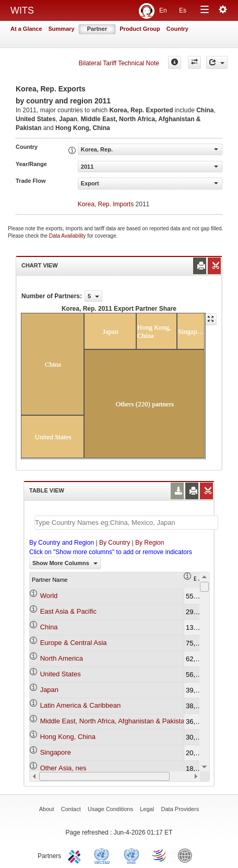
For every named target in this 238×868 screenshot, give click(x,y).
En (163, 10)
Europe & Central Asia (74, 643)
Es (183, 10)
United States (61, 674)
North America (62, 658)
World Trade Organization (160, 855)
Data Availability (68, 236)
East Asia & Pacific (68, 611)
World (49, 596)
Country (177, 29)
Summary (62, 29)
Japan (49, 690)
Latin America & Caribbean (81, 705)
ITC (76, 855)
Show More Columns (65, 563)
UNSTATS (132, 855)
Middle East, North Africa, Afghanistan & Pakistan (114, 721)
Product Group (140, 29)
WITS (22, 10)
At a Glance (26, 29)
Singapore (56, 752)
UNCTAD (104, 855)
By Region (150, 543)
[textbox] (126, 523)
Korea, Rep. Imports (106, 204)
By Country (115, 543)
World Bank (187, 855)
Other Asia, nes (63, 768)
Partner (97, 29)
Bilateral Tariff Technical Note (119, 63)
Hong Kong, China (68, 737)
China (49, 627)
